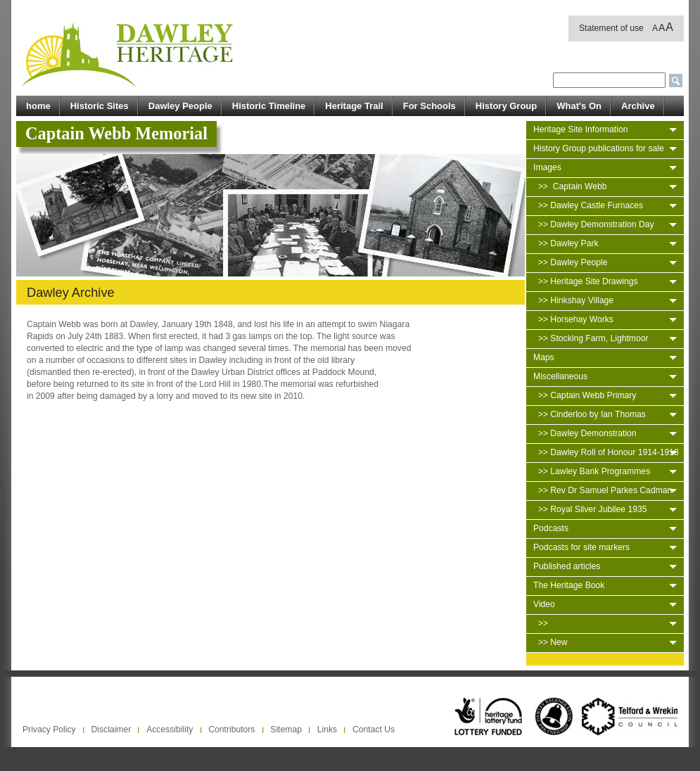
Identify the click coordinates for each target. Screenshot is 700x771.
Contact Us (374, 729)
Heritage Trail (354, 106)
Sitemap (286, 729)
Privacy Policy (49, 729)
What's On (579, 106)
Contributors (231, 729)
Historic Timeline (269, 106)
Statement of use (611, 28)
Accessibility (170, 729)
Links (327, 729)
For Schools (429, 106)
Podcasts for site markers (581, 547)
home (38, 106)
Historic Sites (100, 106)
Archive (638, 106)
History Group (506, 106)
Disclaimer (112, 729)
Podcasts (551, 528)
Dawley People (180, 106)
